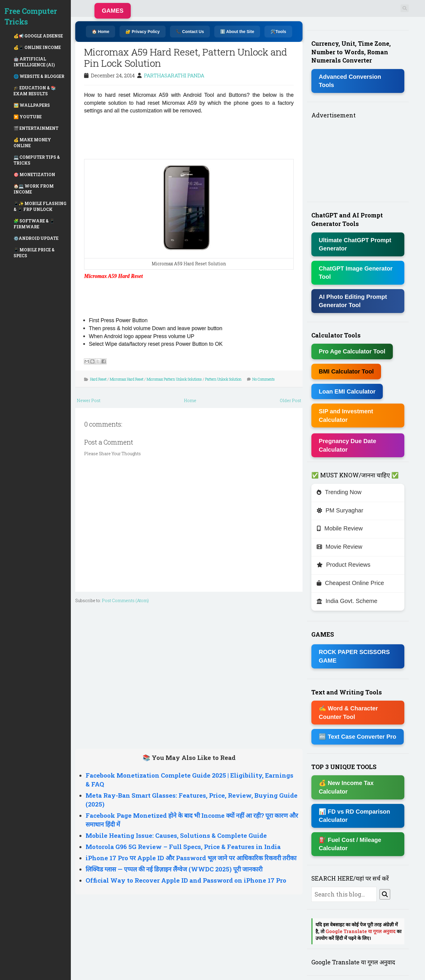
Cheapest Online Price (350, 583)
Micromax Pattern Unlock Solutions (174, 379)
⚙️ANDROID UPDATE (36, 238)
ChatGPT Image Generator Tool (356, 273)
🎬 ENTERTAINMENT (36, 128)
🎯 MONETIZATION (34, 174)
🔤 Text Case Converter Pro (358, 737)
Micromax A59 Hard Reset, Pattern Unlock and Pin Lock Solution (186, 57)
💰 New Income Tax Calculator (346, 787)
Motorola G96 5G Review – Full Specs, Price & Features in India (183, 847)
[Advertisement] (108, 136)
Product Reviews (344, 565)
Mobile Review (340, 528)
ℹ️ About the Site (237, 32)
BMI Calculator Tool (346, 371)
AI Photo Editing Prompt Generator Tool (353, 301)
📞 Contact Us (190, 32)
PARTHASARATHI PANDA (174, 75)
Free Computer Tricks (31, 16)
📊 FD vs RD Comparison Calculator (354, 816)
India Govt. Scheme (347, 601)
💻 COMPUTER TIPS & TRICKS (37, 160)
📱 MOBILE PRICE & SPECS (34, 253)
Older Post (290, 400)
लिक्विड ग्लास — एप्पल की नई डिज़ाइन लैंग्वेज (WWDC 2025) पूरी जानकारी (174, 869)
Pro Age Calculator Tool (352, 351)
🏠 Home (101, 32)
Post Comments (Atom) (125, 600)
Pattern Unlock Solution (223, 379)
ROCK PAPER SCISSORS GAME (354, 656)
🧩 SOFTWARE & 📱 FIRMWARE (34, 224)
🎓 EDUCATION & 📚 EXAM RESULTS (35, 91)
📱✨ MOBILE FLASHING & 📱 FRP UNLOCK (40, 206)
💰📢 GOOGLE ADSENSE (38, 36)
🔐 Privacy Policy (143, 32)
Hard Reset (98, 379)
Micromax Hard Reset (127, 379)
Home (190, 400)
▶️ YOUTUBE (28, 117)
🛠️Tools (278, 32)
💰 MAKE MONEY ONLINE (32, 143)
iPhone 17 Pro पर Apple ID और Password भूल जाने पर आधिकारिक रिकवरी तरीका (191, 858)
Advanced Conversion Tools (350, 81)
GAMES (113, 11)
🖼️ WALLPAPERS (32, 105)
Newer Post (89, 400)
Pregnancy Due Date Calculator (348, 445)
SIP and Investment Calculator (346, 416)
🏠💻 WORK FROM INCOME (34, 189)
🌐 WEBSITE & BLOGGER (39, 76)
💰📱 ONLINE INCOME (37, 47)
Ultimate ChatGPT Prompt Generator (355, 244)
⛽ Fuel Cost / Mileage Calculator (350, 844)
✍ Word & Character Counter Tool (348, 713)
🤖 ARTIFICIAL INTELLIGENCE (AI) (34, 62)
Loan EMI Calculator (347, 391)
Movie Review (339, 547)
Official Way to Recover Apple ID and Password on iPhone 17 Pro (186, 880)
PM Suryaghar (340, 510)
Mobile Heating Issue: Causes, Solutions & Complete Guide (176, 835)
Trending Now (339, 492)
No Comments (264, 379)
